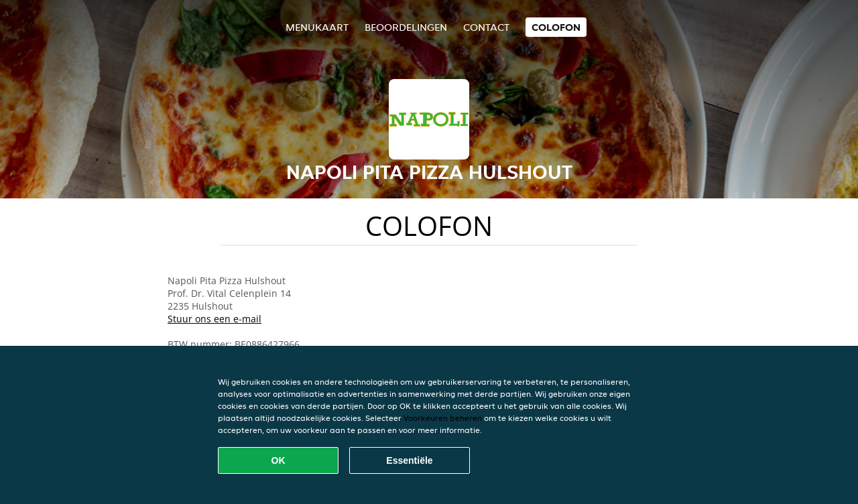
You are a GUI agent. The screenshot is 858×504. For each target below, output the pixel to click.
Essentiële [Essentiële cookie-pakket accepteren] (409, 460)
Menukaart (317, 27)
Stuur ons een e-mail (214, 319)
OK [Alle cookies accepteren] (279, 460)
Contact (486, 27)
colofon (556, 27)
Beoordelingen (406, 27)
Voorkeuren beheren (443, 418)
